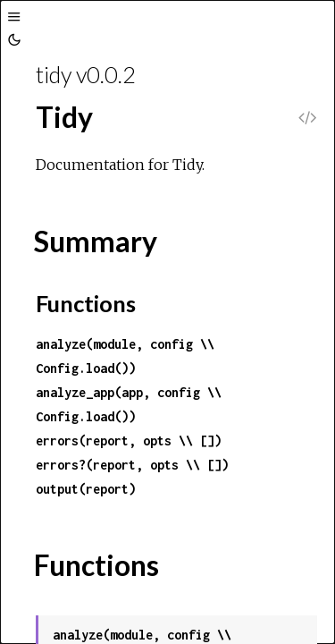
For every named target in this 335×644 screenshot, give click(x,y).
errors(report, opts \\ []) (129, 441)
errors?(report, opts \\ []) (132, 465)
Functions (86, 303)
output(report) (86, 489)
